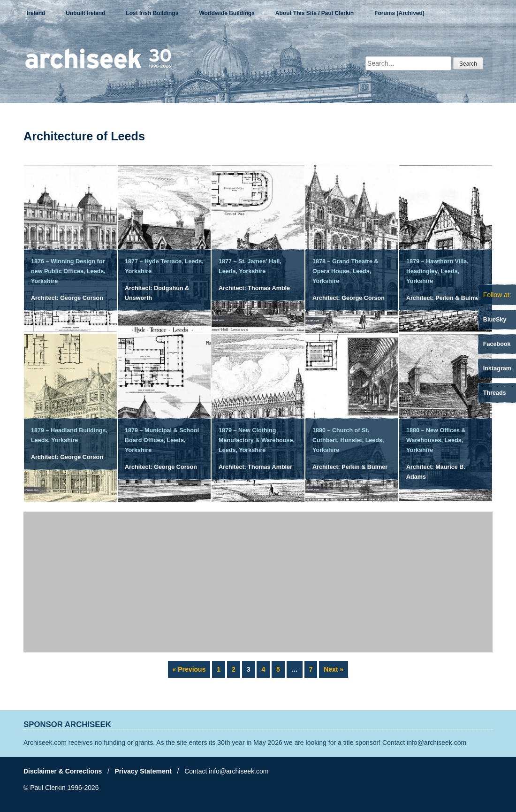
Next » (334, 669)
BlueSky (495, 320)
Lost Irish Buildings (152, 13)
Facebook (497, 344)
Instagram (497, 368)
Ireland (36, 13)
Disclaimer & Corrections (63, 771)
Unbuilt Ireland (85, 13)
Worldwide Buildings (227, 13)
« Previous (189, 669)
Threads (495, 393)
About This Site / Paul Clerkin (315, 13)
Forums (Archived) (399, 13)
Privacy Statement (143, 771)
